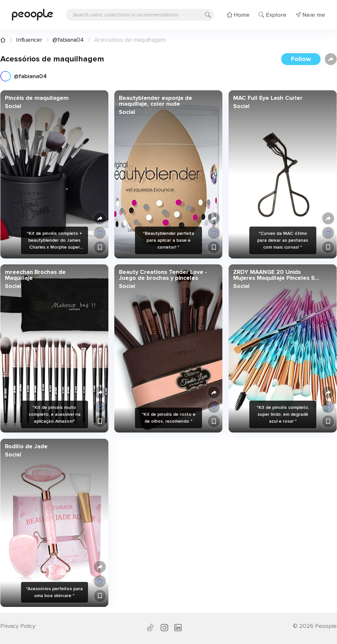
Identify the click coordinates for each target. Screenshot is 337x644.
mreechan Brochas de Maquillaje (35, 275)
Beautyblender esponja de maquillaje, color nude (156, 101)
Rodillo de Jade (26, 446)
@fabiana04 (68, 40)
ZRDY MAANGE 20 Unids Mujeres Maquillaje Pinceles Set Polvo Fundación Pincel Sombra (277, 275)
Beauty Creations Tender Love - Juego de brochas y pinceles (163, 275)
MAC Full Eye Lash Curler (268, 98)
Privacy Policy (18, 626)
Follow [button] (301, 59)
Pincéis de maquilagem (37, 98)
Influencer (29, 40)
